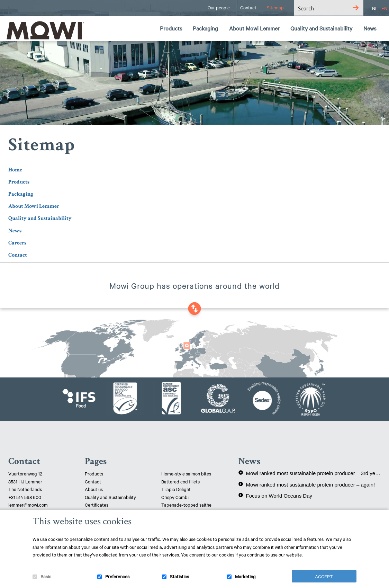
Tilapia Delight (176, 489)
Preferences (117, 576)
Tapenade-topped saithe (186, 505)
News (15, 231)
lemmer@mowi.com (28, 505)
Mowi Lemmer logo (43, 30)
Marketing (245, 576)
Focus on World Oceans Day (275, 496)
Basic (46, 576)
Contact (18, 255)
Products (19, 182)
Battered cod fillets (180, 481)
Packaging (21, 194)
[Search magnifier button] (356, 8)
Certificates (97, 505)
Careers (17, 243)
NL (375, 8)
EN (384, 8)
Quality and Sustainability (40, 218)
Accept (324, 576)
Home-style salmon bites (186, 473)
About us (94, 489)
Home (15, 170)
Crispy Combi (175, 497)
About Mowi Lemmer (34, 206)
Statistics (179, 576)
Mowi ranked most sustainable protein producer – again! (307, 484)
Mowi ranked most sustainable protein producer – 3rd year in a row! (309, 473)
